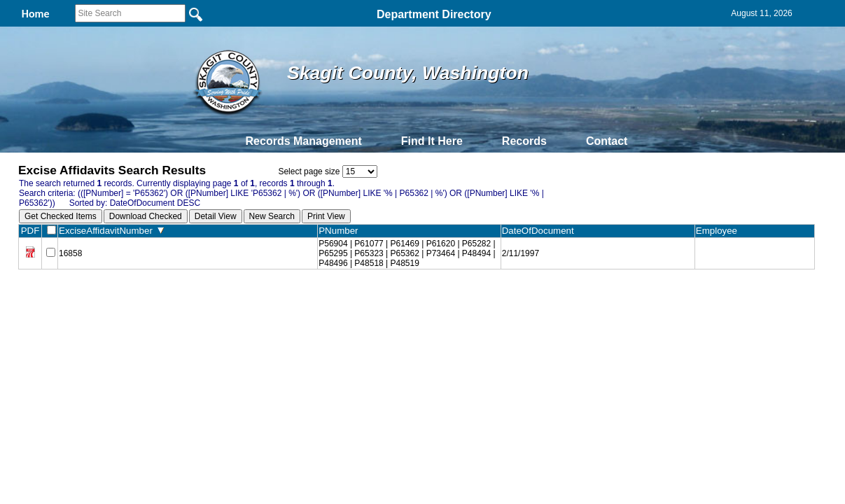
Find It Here (432, 141)
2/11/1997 (521, 253)
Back (232, 300)
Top (189, 300)
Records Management (304, 141)
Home (287, 300)
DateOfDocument (541, 231)
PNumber (341, 231)
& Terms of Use (469, 300)
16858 (70, 253)
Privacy (417, 300)
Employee (720, 231)
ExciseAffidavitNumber (111, 231)
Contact (607, 141)
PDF (30, 231)
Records (524, 141)
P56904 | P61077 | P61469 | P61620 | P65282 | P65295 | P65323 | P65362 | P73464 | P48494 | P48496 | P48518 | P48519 (407, 253)
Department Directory (434, 14)
